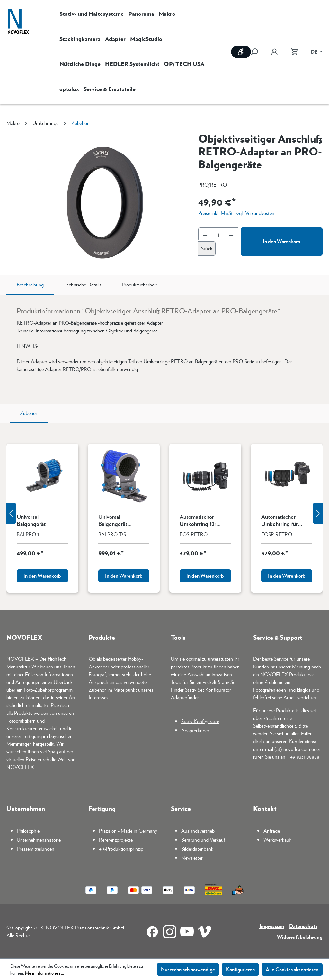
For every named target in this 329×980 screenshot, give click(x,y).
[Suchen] (258, 52)
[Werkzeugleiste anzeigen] (241, 52)
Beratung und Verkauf (203, 840)
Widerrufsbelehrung (300, 937)
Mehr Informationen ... (44, 973)
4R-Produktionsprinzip (121, 849)
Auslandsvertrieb (198, 831)
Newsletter (192, 858)
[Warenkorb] (294, 52)
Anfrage (272, 831)
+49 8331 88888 (304, 756)
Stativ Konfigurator (200, 721)
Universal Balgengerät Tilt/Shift (113, 520)
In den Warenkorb (282, 241)
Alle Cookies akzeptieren (292, 969)
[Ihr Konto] (274, 52)
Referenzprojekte (116, 840)
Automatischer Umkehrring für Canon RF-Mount (282, 520)
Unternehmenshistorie (39, 840)
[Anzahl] (218, 234)
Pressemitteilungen (36, 849)
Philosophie (28, 831)
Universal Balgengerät (31, 520)
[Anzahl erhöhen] (231, 234)
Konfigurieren (240, 969)
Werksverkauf (277, 840)
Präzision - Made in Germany (128, 831)
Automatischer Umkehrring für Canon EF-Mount (200, 520)
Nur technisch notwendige (188, 969)
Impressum (272, 926)
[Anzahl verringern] (205, 234)
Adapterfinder (195, 730)
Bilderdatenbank (197, 849)
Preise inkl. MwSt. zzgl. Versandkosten (236, 213)
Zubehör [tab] (29, 413)
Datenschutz (303, 926)
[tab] (30, 285)
